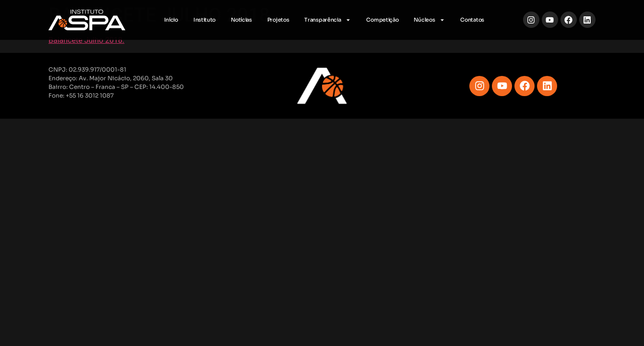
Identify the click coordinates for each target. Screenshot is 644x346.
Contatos (472, 20)
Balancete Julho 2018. (86, 40)
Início (171, 20)
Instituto (204, 20)
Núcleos (429, 20)
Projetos (278, 20)
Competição (382, 20)
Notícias (241, 20)
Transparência (328, 20)
